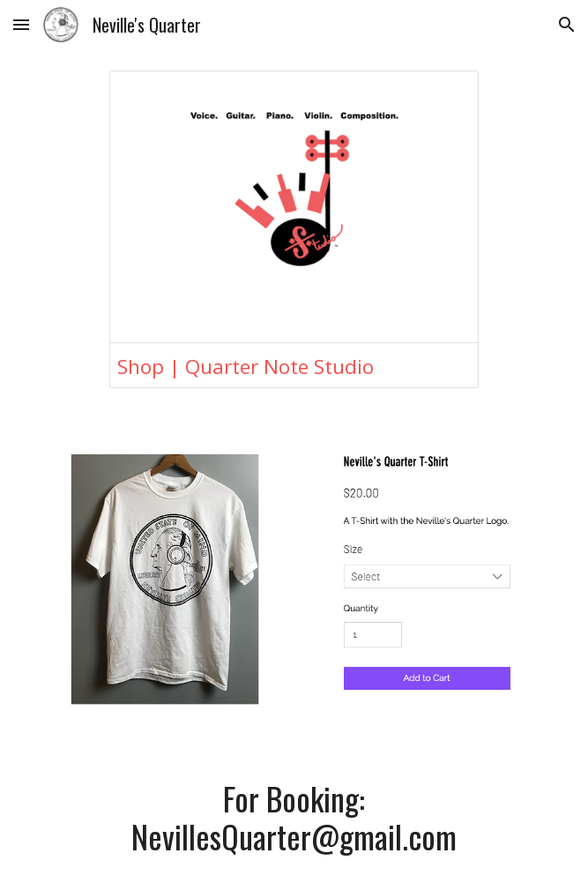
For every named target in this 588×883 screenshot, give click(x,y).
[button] (21, 24)
